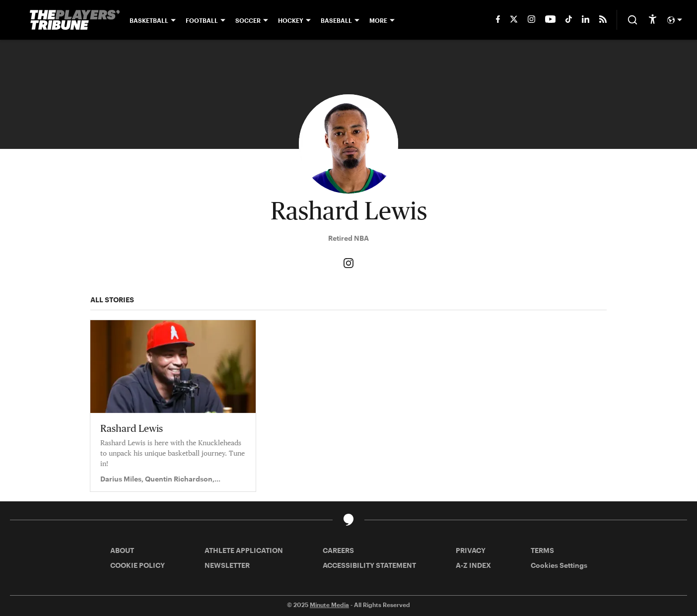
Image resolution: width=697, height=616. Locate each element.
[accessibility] (653, 20)
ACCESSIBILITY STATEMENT (369, 565)
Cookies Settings (559, 565)
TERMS (542, 550)
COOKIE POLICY (138, 565)
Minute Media (329, 605)
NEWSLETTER (227, 565)
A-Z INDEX (473, 565)
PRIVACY (471, 550)
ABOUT (122, 550)
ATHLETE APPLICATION (244, 550)
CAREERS (338, 550)
